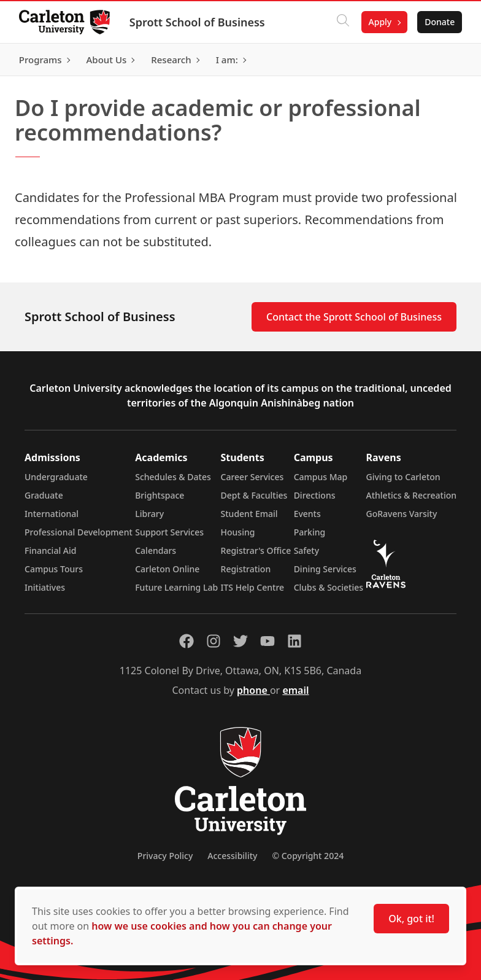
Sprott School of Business (198, 22)
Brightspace (160, 495)
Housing (238, 532)
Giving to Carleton (403, 477)
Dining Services (325, 569)
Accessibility (232, 856)
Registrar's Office (256, 550)
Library (149, 514)
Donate (439, 22)
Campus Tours (54, 569)
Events (307, 514)
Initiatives (45, 587)
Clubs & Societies (329, 587)
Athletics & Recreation (411, 495)
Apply (379, 22)
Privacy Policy (165, 856)
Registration (246, 569)
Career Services (252, 477)
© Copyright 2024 (308, 856)
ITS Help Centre (253, 587)
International (52, 514)
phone (253, 690)
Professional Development (79, 532)
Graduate (44, 495)
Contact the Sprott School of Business (354, 317)
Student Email (249, 514)
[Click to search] (342, 22)
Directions (315, 495)
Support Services (169, 532)
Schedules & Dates (173, 477)
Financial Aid (50, 550)
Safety (307, 550)
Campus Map (321, 477)
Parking (310, 532)
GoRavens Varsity (402, 514)
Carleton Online (167, 569)
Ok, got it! (411, 919)
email (295, 690)
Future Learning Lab (176, 587)
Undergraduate (56, 477)
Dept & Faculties (254, 495)
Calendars (156, 550)
